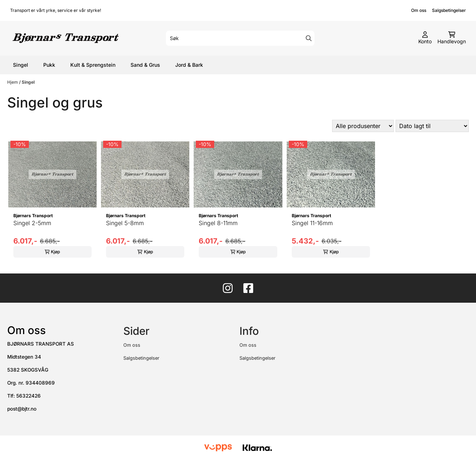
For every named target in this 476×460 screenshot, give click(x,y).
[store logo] (66, 38)
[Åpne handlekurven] (452, 38)
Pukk (49, 65)
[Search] (309, 38)
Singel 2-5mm (32, 223)
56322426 (28, 396)
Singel (21, 65)
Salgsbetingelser (449, 10)
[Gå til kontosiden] (425, 38)
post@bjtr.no (22, 409)
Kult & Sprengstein (93, 65)
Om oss (419, 10)
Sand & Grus (145, 65)
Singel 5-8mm (125, 223)
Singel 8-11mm (218, 223)
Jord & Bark (189, 65)
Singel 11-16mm (312, 223)
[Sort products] (432, 126)
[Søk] (240, 38)
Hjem (13, 82)
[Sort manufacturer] (363, 126)
